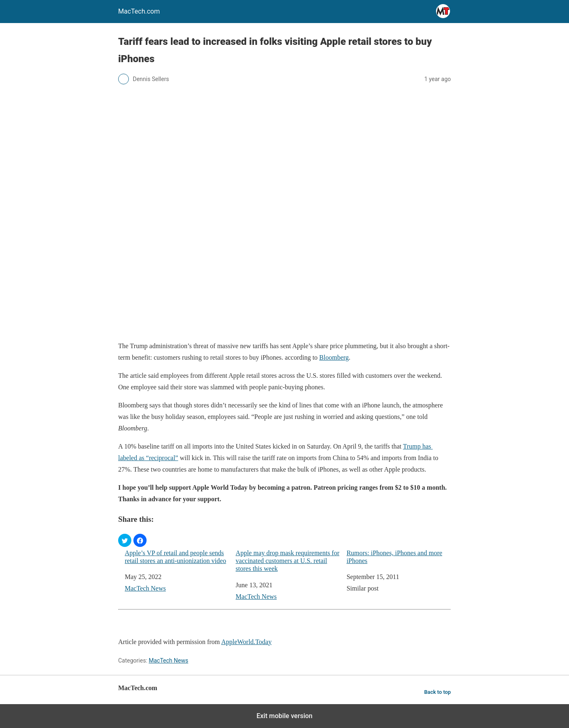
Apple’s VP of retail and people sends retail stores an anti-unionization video (175, 557)
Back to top (437, 692)
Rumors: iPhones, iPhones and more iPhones (394, 557)
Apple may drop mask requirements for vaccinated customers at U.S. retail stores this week (287, 561)
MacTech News (145, 588)
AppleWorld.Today (246, 642)
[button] (125, 540)
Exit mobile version (284, 716)
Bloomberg (334, 357)
